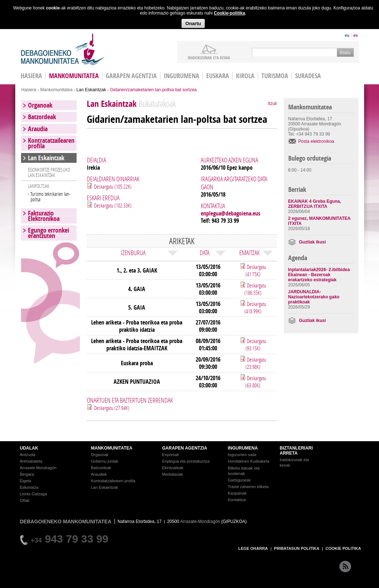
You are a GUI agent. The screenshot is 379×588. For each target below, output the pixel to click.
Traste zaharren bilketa (248, 487)
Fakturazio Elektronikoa (44, 216)
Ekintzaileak (173, 468)
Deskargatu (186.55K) (255, 289)
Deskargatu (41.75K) (256, 270)
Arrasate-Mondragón (38, 468)
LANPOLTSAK (39, 186)
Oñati (25, 500)
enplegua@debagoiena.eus (231, 213)
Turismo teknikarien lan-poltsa (50, 197)
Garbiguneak (239, 480)
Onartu (193, 23)
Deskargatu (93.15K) (256, 345)
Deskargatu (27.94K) (112, 408)
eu (347, 35)
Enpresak (171, 455)
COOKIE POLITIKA (343, 548)
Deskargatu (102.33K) (113, 205)
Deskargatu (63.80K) (256, 382)
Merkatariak (173, 474)
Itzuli (272, 104)
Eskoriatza (29, 487)
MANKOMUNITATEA (112, 448)
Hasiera (29, 90)
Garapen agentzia (131, 76)
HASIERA (31, 76)
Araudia (38, 129)
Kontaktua (237, 500)
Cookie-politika (229, 13)
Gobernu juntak (105, 461)
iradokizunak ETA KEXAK (209, 57)
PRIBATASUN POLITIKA (297, 548)
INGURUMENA (243, 448)
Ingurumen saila (242, 455)
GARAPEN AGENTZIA (185, 448)
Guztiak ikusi (313, 242)
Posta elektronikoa (316, 141)
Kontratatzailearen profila (51, 143)
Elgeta (26, 481)
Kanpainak (237, 493)
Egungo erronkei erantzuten (48, 233)
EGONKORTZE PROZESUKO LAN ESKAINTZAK (49, 172)
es (355, 35)
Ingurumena (182, 76)
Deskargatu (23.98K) (256, 363)
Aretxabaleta (31, 461)
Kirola (245, 76)
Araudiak (99, 474)
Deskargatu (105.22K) (113, 186)
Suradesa (308, 76)
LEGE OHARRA (253, 548)
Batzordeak (42, 117)
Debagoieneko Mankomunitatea (63, 49)
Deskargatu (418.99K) (255, 307)
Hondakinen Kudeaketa (249, 461)
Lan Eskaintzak (91, 90)
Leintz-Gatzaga (34, 494)
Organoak (40, 105)
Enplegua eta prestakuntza (186, 461)
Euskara (218, 76)
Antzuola (28, 455)
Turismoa (275, 76)
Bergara (27, 474)
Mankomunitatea (74, 76)
